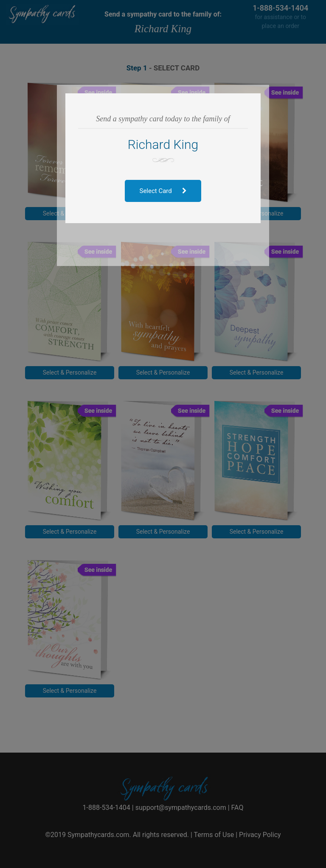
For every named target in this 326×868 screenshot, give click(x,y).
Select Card (163, 191)
